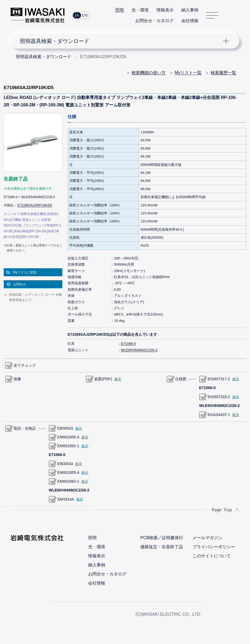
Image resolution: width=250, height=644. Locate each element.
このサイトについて (212, 556)
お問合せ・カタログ (154, 21)
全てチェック (25, 365)
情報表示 (165, 10)
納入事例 (190, 10)
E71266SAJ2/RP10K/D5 (35, 205)
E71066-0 (128, 344)
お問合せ (19, 284)
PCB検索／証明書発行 (162, 538)
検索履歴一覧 (223, 73)
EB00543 (65, 428)
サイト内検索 (229, 15)
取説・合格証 (25, 428)
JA (77, 15)
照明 (120, 10)
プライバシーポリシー (214, 547)
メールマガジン (207, 538)
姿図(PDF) (103, 379)
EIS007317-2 (219, 379)
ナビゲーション (121, 41)
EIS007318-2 (219, 397)
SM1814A (66, 499)
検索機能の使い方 (149, 73)
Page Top (222, 510)
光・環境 (140, 10)
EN (85, 15)
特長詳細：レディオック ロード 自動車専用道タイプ (36, 297)
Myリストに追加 (25, 272)
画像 (17, 379)
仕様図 (181, 379)
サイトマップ (212, 15)
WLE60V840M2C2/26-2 (139, 350)
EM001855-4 (68, 437)
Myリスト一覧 (188, 73)
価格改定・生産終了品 (162, 547)
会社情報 (190, 21)
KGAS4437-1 (219, 415)
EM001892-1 (68, 446)
